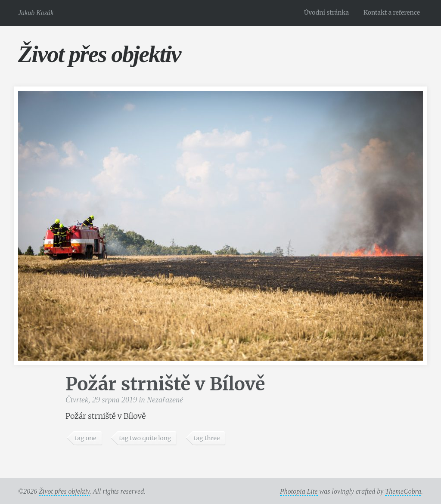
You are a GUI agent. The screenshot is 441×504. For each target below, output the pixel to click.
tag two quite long (145, 438)
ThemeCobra (403, 491)
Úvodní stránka (326, 12)
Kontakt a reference (392, 12)
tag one (86, 438)
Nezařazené (165, 400)
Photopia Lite (299, 491)
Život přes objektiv (99, 54)
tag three (207, 438)
